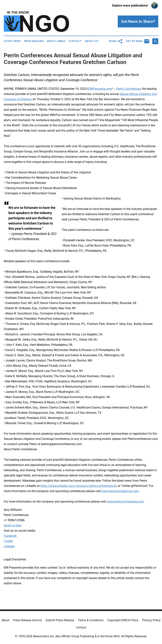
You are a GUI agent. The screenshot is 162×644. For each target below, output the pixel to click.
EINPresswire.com (100, 89)
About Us (91, 41)
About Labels (56, 41)
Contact (75, 41)
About (5, 620)
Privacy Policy (151, 620)
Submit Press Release (60, 620)
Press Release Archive (27, 620)
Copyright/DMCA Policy (123, 620)
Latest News (12, 41)
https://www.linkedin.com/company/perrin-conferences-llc (79, 486)
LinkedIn (9, 546)
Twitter (8, 541)
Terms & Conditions (91, 620)
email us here (13, 525)
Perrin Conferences (128, 89)
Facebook (10, 536)
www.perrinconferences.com (120, 491)
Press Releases (34, 41)
